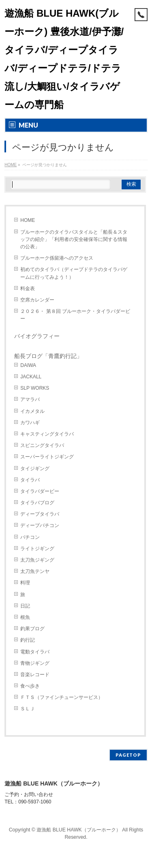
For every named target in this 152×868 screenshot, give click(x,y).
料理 (25, 583)
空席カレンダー (37, 300)
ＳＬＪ (28, 709)
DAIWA (28, 365)
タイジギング (35, 469)
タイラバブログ (37, 503)
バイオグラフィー (37, 336)
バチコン (30, 537)
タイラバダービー (40, 491)
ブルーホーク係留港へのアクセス (57, 258)
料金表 (28, 289)
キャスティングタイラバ (47, 434)
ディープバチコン (40, 525)
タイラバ (30, 480)
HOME (28, 220)
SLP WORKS (35, 388)
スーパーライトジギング (47, 457)
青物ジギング (35, 663)
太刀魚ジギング (37, 560)
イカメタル (32, 411)
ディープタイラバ (40, 514)
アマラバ (30, 399)
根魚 (25, 617)
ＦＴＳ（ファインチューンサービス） (62, 697)
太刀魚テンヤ (35, 571)
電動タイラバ (35, 652)
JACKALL (31, 377)
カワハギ (30, 423)
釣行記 (28, 640)
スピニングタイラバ (42, 445)
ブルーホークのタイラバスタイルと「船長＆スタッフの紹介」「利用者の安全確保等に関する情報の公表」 (74, 239)
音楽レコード (35, 675)
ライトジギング (37, 549)
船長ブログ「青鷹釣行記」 (48, 356)
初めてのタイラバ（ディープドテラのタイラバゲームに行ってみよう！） (74, 273)
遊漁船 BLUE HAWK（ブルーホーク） (79, 830)
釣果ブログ (32, 629)
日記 (25, 606)
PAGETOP (128, 755)
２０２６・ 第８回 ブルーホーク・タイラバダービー (75, 315)
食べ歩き (30, 686)
